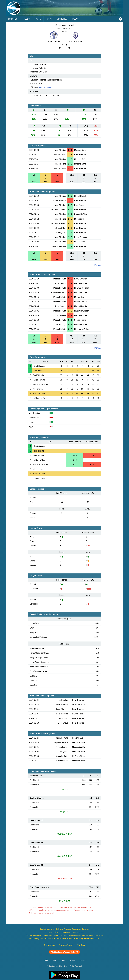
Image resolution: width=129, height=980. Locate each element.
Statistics (62, 19)
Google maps (45, 87)
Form (49, 19)
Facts (38, 19)
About (73, 960)
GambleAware (50, 945)
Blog (75, 19)
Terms (64, 960)
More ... (98, 265)
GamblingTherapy (66, 945)
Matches (13, 19)
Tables (26, 19)
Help (46, 960)
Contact (82, 960)
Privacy (55, 960)
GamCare (81, 945)
